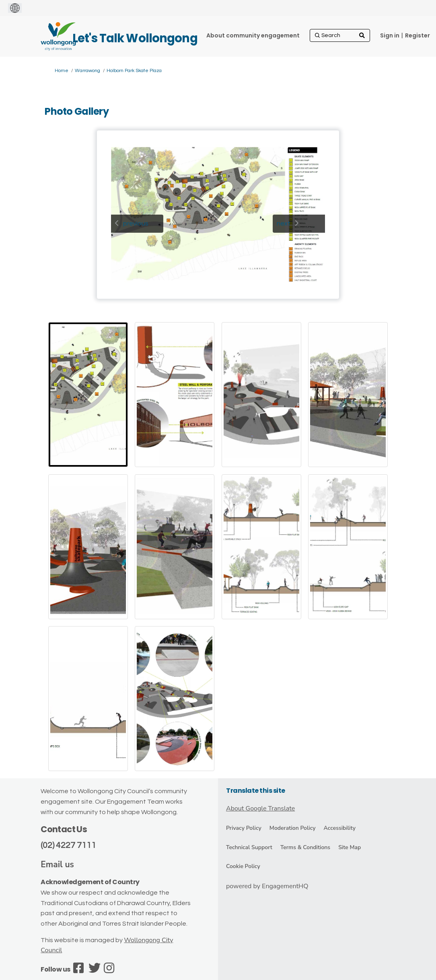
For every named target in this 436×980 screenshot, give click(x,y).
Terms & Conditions (305, 847)
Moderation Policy (293, 828)
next (284, 223)
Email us (57, 864)
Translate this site (256, 791)
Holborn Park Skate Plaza (134, 71)
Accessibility (340, 828)
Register (417, 35)
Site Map (350, 847)
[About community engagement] (253, 35)
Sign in (390, 35)
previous (136, 223)
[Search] (340, 35)
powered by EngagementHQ (267, 886)
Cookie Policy (243, 866)
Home (62, 71)
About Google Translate (260, 808)
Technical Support (249, 847)
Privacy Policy (244, 828)
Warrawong (87, 71)
